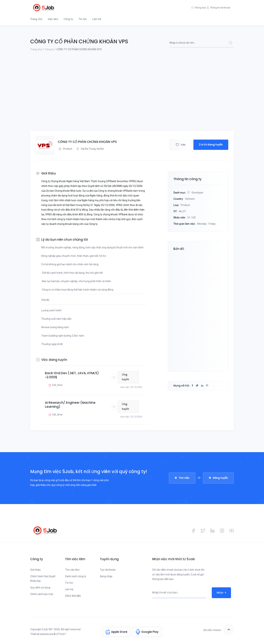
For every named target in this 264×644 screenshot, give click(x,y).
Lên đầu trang (219, 629)
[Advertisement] (132, 103)
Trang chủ (36, 19)
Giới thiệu (35, 570)
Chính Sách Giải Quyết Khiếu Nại (43, 579)
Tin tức (83, 19)
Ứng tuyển (129, 377)
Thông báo (193, 8)
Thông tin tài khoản (218, 8)
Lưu (180, 145)
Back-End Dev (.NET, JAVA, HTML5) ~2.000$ (72, 375)
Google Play (150, 629)
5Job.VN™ (48, 629)
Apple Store (119, 629)
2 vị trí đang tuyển (211, 145)
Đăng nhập (106, 576)
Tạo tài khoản (108, 570)
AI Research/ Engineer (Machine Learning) (70, 405)
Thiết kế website (40, 634)
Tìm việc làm (72, 570)
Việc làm (53, 19)
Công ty (68, 19)
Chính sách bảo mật (42, 594)
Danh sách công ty (76, 576)
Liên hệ (97, 19)
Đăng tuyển (220, 478)
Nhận (221, 593)
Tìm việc (184, 478)
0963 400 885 (73, 596)
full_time (55, 385)
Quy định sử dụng (40, 588)
